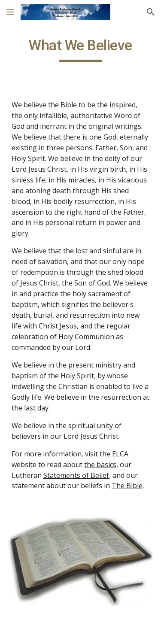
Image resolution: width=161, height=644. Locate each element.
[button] (10, 12)
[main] (81, 49)
